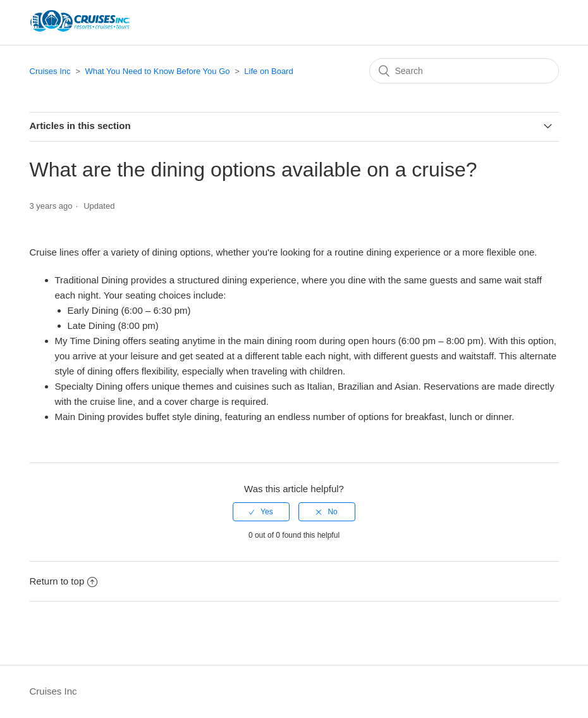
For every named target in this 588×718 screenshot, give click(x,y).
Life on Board (268, 71)
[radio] (261, 512)
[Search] (464, 71)
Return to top (64, 581)
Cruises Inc (50, 71)
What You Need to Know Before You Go (157, 71)
